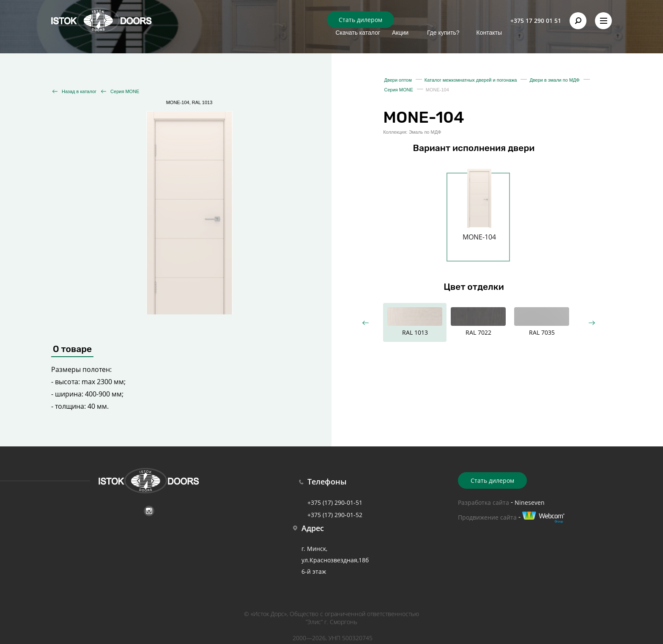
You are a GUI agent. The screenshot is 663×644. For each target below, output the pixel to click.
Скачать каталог (358, 33)
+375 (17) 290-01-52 (335, 515)
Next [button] (591, 323)
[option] (479, 212)
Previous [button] (365, 323)
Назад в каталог (79, 91)
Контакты (489, 33)
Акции (400, 33)
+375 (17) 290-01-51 (335, 502)
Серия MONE (125, 91)
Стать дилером (360, 20)
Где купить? (443, 33)
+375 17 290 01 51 (536, 21)
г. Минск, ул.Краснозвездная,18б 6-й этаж (335, 560)
